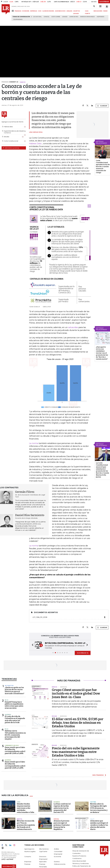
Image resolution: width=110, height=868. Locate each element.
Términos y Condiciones (81, 863)
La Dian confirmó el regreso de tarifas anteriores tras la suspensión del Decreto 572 (62, 808)
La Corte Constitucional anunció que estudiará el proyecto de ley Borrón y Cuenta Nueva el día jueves (102, 470)
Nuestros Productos (79, 856)
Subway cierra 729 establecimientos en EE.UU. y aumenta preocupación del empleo (15, 735)
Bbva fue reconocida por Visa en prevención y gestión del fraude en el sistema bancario (26, 825)
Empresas (28, 862)
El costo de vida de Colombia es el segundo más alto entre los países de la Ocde (15, 719)
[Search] (94, 6)
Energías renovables (87, 17)
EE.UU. (7, 700)
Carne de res (74, 17)
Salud (92, 819)
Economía (57, 857)
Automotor (9, 686)
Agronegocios (29, 849)
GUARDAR (102, 106)
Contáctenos (77, 858)
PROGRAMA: (10, 82)
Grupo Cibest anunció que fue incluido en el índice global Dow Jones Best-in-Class (76, 693)
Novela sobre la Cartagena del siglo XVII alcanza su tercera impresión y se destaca (99, 808)
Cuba (19, 802)
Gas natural (37, 17)
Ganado (65, 17)
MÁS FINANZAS (98, 775)
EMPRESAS (34, 11)
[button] (32, 645)
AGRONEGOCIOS (60, 11)
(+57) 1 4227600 (7, 859)
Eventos (57, 862)
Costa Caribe (56, 17)
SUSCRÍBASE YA (83, 653)
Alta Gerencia (44, 849)
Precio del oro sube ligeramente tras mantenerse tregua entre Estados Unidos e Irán (76, 752)
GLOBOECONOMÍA (48, 11)
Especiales (43, 862)
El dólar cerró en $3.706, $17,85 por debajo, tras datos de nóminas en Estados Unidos (78, 723)
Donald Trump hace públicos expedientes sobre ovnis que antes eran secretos (14, 705)
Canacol (47, 17)
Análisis (56, 849)
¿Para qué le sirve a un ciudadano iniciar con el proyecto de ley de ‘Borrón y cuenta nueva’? (102, 353)
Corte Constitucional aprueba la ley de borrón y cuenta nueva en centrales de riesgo (103, 167)
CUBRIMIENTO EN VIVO (12, 745)
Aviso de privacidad (79, 861)
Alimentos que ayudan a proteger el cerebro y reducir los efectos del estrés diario (99, 825)
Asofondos (100, 17)
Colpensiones (18, 19)
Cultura (93, 802)
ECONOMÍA (26, 11)
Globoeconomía (60, 864)
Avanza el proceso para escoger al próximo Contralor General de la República (62, 825)
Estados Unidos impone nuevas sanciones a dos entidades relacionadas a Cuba (26, 808)
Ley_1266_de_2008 (69, 617)
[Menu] (13, 11)
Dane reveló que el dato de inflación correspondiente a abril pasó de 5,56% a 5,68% (15, 750)
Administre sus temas (11, 148)
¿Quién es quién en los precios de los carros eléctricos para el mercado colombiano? (15, 691)
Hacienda (8, 715)
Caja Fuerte (43, 851)
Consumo (28, 857)
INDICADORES (98, 11)
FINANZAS (18, 11)
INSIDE (105, 11)
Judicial (56, 819)
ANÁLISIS (69, 11)
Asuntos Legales (30, 851)
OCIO (40, 11)
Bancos (19, 819)
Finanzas (27, 864)
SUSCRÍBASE (104, 2)
